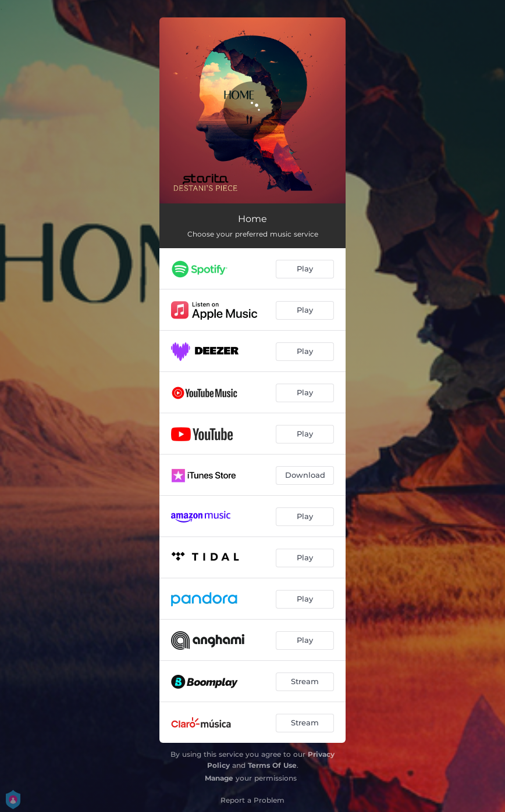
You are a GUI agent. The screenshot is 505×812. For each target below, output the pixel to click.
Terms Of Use (272, 765)
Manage (219, 778)
